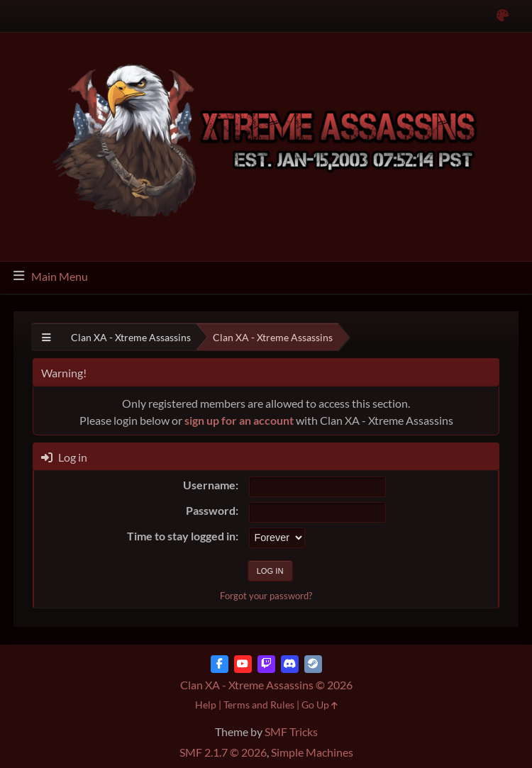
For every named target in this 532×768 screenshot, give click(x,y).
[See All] (46, 337)
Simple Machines (312, 752)
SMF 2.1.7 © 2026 (223, 752)
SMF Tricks (291, 731)
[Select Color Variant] (503, 16)
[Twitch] (266, 664)
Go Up (320, 705)
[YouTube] (243, 664)
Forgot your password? (266, 596)
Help (206, 705)
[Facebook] (220, 664)
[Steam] (313, 664)
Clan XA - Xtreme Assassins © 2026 (266, 685)
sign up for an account (239, 420)
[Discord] (290, 664)
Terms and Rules (259, 705)
